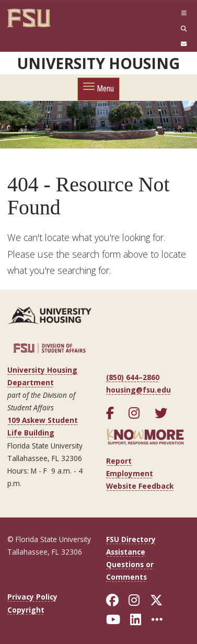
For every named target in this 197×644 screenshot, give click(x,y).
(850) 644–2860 (133, 377)
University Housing (98, 63)
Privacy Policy (32, 597)
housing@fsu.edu (138, 390)
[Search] (156, 28)
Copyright (26, 610)
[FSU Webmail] (156, 44)
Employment (130, 473)
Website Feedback (140, 486)
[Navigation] (156, 13)
